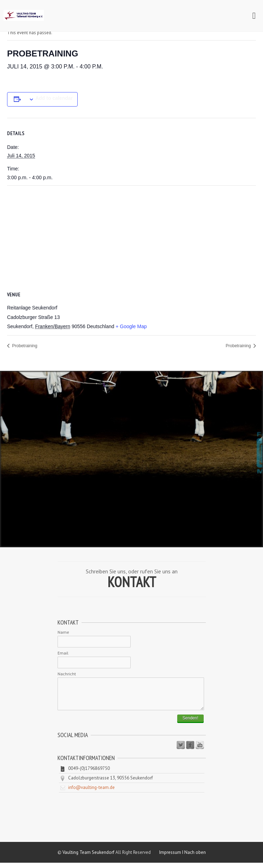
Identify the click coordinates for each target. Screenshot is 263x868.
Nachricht (67, 674)
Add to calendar (54, 98)
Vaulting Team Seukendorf (88, 858)
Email (63, 653)
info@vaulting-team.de (91, 793)
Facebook (190, 751)
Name (63, 632)
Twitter (181, 751)
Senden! (190, 723)
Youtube (200, 751)
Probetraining (24, 346)
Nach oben (195, 858)
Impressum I (172, 858)
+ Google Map (131, 326)
